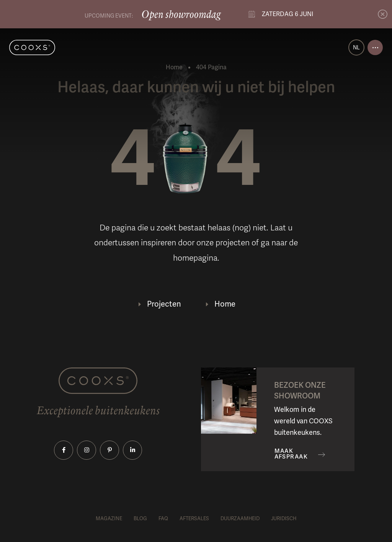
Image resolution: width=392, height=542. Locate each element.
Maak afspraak (291, 454)
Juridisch (284, 519)
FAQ (163, 519)
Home (174, 67)
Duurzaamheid (240, 519)
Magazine (109, 519)
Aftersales (194, 519)
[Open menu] (375, 47)
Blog (140, 519)
